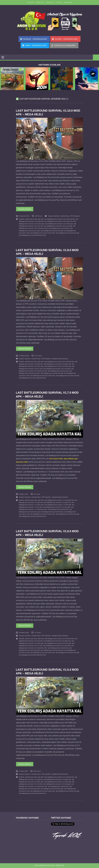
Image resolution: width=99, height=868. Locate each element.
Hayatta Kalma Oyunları (60, 359)
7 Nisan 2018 (23, 771)
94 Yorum (37, 494)
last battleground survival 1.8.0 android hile (59, 362)
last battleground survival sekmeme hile (32, 235)
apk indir (41, 219)
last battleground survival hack (59, 228)
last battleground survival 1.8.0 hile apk (58, 366)
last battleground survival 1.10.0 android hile (60, 219)
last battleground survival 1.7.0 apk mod (57, 502)
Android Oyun (65, 216)
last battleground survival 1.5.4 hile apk (58, 782)
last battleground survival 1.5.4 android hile (59, 777)
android (21, 219)
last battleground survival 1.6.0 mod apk (57, 646)
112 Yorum (38, 356)
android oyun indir (31, 219)
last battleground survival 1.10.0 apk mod (59, 221)
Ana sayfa (31, 3)
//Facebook (50, 3)
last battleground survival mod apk (67, 233)
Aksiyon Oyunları (54, 216)
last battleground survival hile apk (52, 231)
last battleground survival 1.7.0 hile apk (58, 505)
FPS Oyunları (75, 216)
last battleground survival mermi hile (43, 233)
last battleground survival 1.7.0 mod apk (57, 507)
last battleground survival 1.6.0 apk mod (57, 641)
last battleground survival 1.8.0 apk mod (57, 364)
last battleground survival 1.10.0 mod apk (58, 226)
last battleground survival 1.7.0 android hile (59, 500)
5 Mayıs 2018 (24, 494)
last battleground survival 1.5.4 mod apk (57, 784)
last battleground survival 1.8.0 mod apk (57, 369)
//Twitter (59, 3)
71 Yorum (38, 633)
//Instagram (68, 3)
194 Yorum (38, 216)
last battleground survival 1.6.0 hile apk (58, 643)
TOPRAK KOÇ (40, 3)
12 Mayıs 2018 (24, 356)
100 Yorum (37, 771)
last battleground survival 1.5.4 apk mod (57, 779)
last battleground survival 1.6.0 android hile (59, 639)
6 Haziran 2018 (24, 216)
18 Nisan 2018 (24, 633)
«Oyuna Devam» (25, 209)
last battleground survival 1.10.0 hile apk (59, 224)
